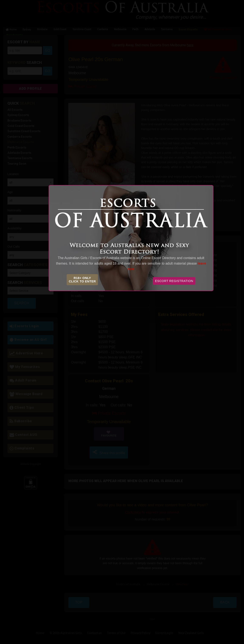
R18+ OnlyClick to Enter (82, 280)
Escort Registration (174, 281)
